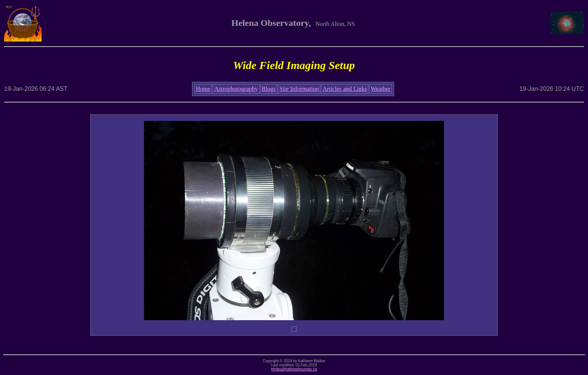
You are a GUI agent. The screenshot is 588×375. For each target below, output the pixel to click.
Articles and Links (345, 89)
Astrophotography (236, 89)
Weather (380, 89)
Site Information (299, 89)
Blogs (269, 89)
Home (203, 89)
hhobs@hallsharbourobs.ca (294, 369)
